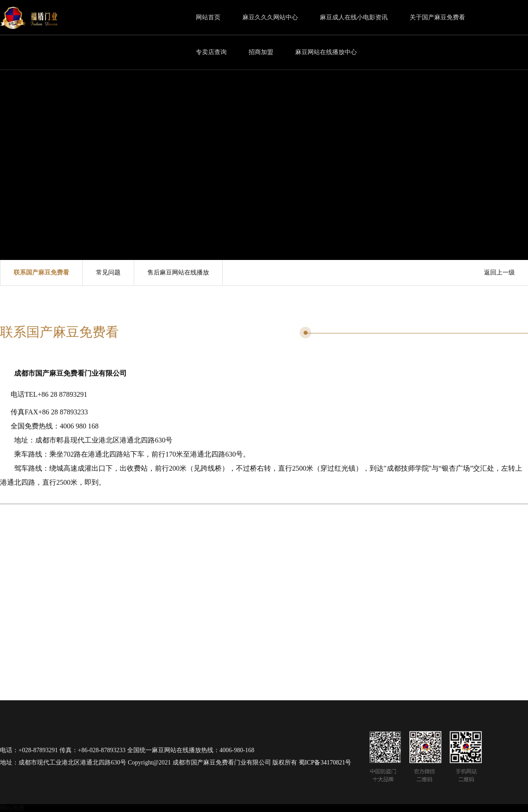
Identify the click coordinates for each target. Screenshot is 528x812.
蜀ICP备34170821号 (325, 763)
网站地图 (12, 808)
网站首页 (208, 17)
